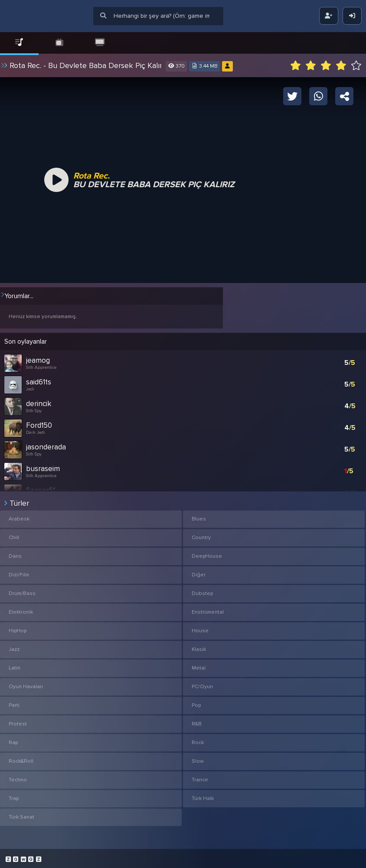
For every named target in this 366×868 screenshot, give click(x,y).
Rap (13, 740)
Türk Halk (203, 796)
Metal (199, 665)
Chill (14, 535)
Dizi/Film (19, 572)
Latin (15, 665)
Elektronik (21, 610)
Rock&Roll (21, 759)
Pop (196, 703)
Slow (198, 759)
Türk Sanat (21, 814)
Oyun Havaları (26, 684)
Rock (198, 740)
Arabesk (19, 516)
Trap (14, 796)
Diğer (199, 572)
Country (201, 535)
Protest (18, 721)
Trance (200, 777)
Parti (14, 703)
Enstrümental (208, 610)
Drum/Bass (22, 591)
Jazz (14, 647)
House (200, 628)
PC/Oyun (202, 684)
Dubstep (202, 591)
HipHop (18, 628)
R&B (197, 721)
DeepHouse (207, 554)
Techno (18, 777)
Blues (199, 516)
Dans (15, 554)
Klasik (199, 647)
